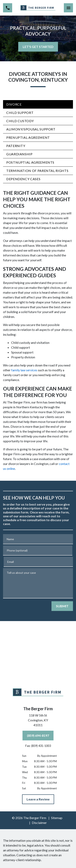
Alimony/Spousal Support (31, 129)
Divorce (14, 104)
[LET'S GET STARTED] (38, 47)
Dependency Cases (23, 179)
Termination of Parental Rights (37, 171)
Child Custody (20, 121)
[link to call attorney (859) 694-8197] (8, 8)
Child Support (20, 113)
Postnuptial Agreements (30, 162)
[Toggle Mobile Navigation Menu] (68, 8)
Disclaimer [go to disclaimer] (39, 823)
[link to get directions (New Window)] (38, 721)
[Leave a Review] (38, 799)
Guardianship (19, 154)
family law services (24, 370)
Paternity (16, 146)
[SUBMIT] (62, 606)
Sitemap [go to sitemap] (57, 818)
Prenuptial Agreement (28, 137)
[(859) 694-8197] (38, 736)
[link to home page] (38, 8)
